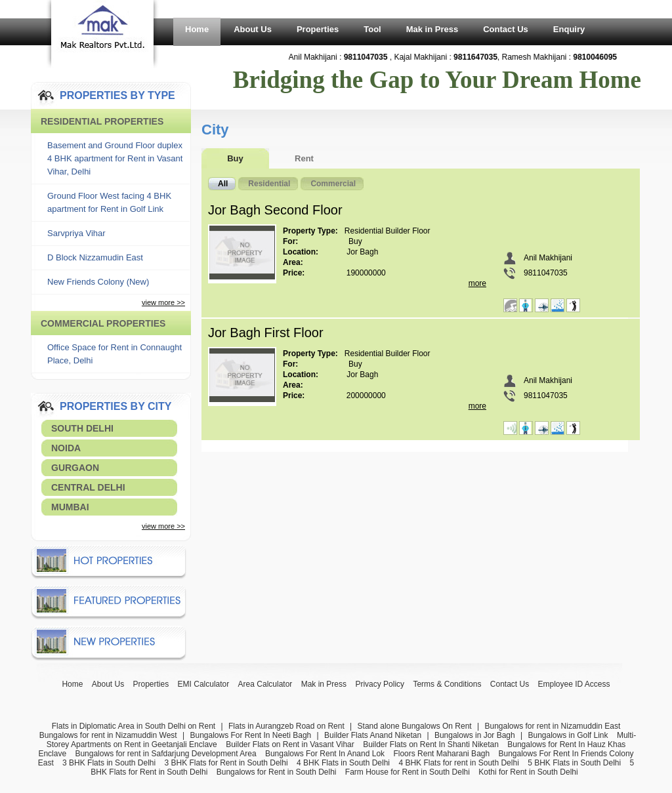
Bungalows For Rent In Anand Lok (325, 754)
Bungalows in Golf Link (568, 735)
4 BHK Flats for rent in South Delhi (458, 763)
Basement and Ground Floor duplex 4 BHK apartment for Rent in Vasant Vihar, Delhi (115, 158)
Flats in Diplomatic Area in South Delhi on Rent (134, 726)
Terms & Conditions (447, 684)
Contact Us (506, 29)
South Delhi (82, 428)
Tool (372, 29)
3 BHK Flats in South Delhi (109, 763)
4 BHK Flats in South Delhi (343, 763)
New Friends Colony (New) (98, 282)
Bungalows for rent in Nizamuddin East (552, 726)
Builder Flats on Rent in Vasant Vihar (290, 744)
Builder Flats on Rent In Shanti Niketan (431, 744)
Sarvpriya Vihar (76, 233)
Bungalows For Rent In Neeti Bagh (250, 735)
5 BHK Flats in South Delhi (574, 763)
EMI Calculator (204, 684)
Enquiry (569, 29)
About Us (253, 29)
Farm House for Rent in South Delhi (408, 772)
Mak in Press (432, 29)
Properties (318, 29)
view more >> (163, 302)
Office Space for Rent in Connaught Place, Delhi (115, 354)
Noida (66, 448)
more (477, 283)
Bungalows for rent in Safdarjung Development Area (165, 754)
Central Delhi (88, 487)
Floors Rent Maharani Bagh (441, 754)
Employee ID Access (574, 684)
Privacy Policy (380, 684)
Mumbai (70, 507)
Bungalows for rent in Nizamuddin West (108, 735)
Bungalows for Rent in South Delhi (277, 772)
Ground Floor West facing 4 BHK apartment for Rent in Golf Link (109, 202)
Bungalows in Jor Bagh (475, 735)
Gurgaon (75, 468)
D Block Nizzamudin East (95, 257)
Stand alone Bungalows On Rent (415, 726)
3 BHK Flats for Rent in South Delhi (226, 763)
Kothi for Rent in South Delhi (528, 772)
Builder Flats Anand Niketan (373, 735)
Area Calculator (265, 684)
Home (197, 29)
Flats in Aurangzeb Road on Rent (286, 726)
